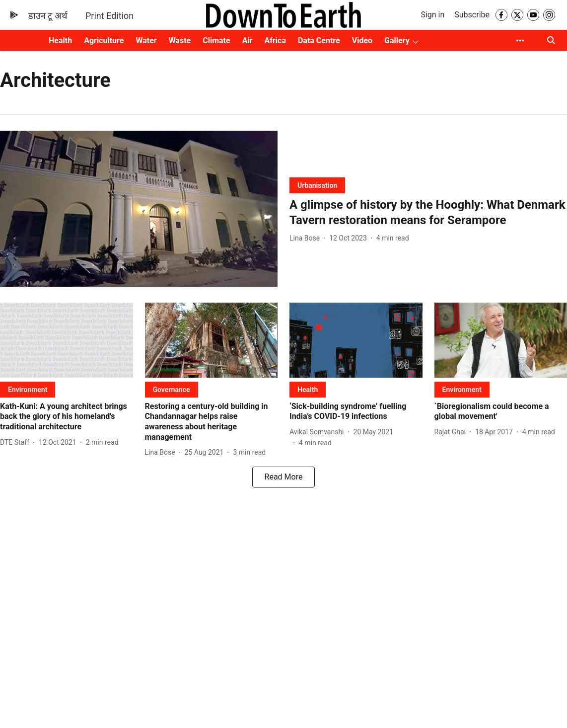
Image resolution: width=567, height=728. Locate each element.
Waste (180, 40)
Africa (275, 40)
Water (146, 40)
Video (362, 40)
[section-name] (317, 185)
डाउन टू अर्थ (48, 16)
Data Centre (319, 40)
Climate (216, 40)
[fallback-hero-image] (139, 209)
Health (60, 40)
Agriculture (104, 40)
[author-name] (307, 238)
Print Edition (109, 16)
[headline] (428, 213)
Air (248, 40)
